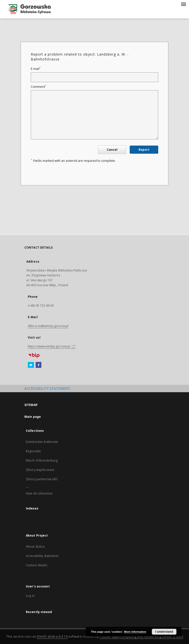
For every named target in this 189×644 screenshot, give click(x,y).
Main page (33, 417)
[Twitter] (31, 365)
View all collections (39, 493)
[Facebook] (39, 365)
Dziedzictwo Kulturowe (42, 442)
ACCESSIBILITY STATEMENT (47, 388)
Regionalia (33, 451)
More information (135, 632)
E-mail (36, 69)
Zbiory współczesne (40, 470)
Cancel (112, 150)
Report (144, 150)
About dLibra (35, 547)
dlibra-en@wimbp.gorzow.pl (48, 326)
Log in (30, 596)
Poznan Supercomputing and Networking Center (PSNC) (141, 637)
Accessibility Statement (42, 556)
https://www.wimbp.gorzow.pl (52, 346)
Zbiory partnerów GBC (42, 479)
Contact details (37, 565)
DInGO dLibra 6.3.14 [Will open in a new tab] (52, 637)
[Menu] (183, 4)
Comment (39, 87)
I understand (164, 632)
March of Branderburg (42, 460)
